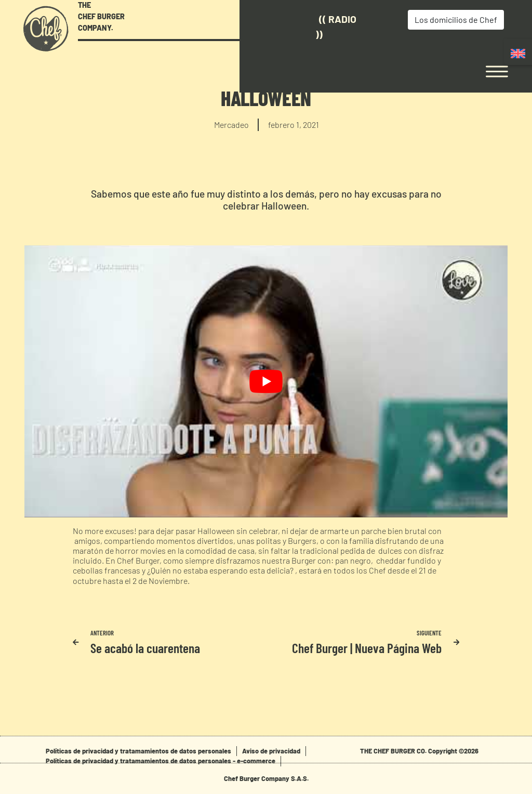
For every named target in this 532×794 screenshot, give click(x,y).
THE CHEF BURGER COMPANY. (101, 16)
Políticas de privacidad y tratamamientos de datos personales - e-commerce (161, 761)
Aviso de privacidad (271, 751)
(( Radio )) (293, 27)
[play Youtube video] (266, 381)
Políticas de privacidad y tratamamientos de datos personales (138, 751)
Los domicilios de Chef (410, 19)
